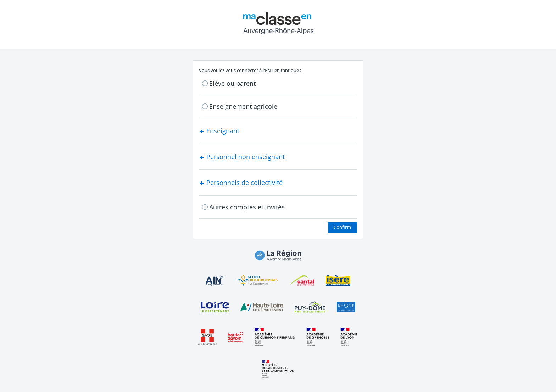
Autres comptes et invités (247, 207)
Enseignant (219, 131)
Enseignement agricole (243, 106)
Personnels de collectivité (241, 183)
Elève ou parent (232, 83)
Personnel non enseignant (242, 157)
